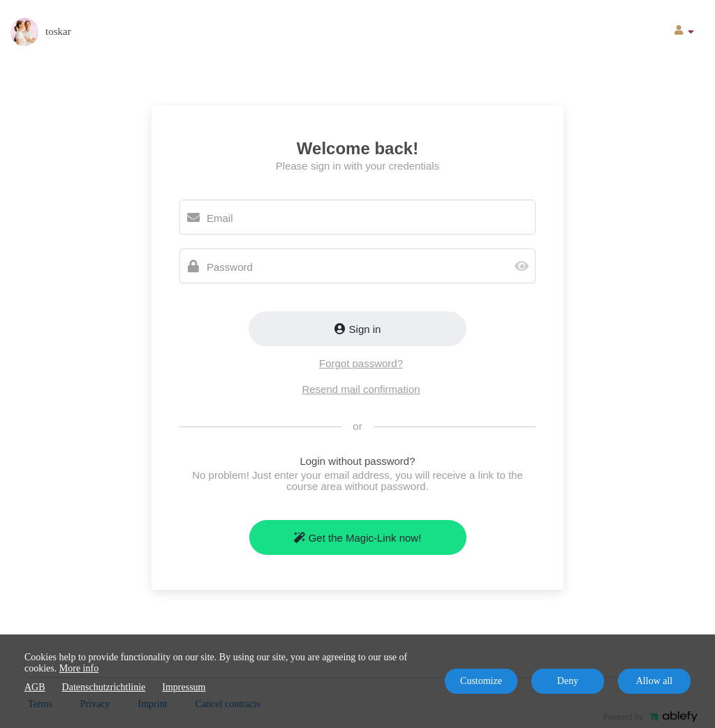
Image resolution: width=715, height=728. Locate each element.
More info (79, 668)
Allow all (655, 681)
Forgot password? (361, 363)
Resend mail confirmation (361, 389)
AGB (35, 687)
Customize (481, 681)
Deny (568, 681)
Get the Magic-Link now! (358, 538)
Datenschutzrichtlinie (104, 687)
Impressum (184, 687)
